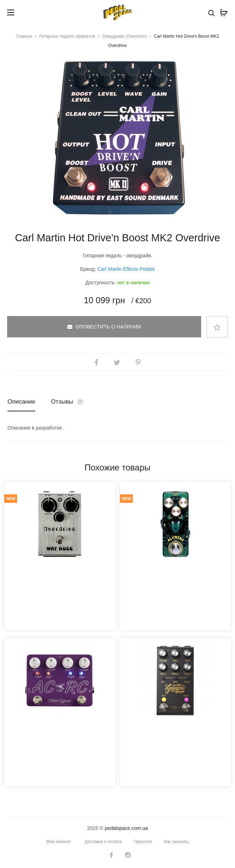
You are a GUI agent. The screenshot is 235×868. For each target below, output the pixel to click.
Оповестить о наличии (104, 327)
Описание (21, 402)
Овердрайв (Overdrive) (124, 36)
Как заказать (176, 842)
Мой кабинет (59, 842)
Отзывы (67, 402)
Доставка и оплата (103, 842)
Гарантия (143, 842)
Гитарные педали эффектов (67, 36)
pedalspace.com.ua (126, 828)
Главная (24, 36)
